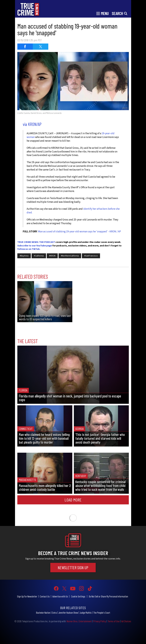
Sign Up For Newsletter (27, 596)
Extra (54, 613)
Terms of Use (114, 621)
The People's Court (102, 613)
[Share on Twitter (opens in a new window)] (41, 47)
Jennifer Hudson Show (68, 613)
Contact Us (45, 596)
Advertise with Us (60, 596)
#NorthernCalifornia (70, 256)
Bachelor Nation (43, 613)
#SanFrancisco (91, 256)
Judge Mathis (86, 613)
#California (39, 256)
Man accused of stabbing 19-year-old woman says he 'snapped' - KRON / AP (80, 232)
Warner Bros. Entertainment (79, 621)
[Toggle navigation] (102, 13)
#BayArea (24, 256)
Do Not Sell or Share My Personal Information (108, 596)
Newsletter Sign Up (73, 568)
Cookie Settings (78, 596)
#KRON (52, 256)
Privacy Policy (100, 621)
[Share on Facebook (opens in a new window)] (25, 47)
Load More (73, 500)
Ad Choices (126, 621)
